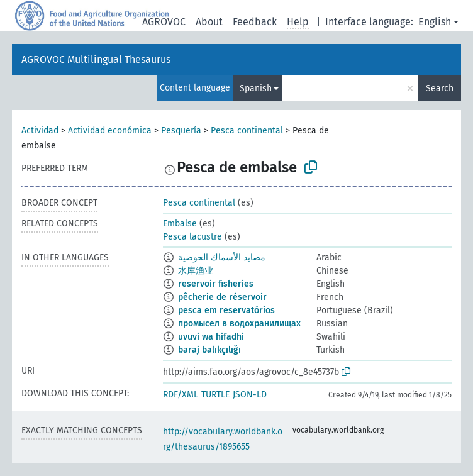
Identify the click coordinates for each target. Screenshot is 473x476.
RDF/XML (181, 395)
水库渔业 (196, 271)
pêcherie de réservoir (222, 297)
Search (440, 88)
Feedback (255, 22)
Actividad (40, 130)
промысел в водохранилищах (239, 324)
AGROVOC (164, 22)
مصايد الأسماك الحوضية (222, 257)
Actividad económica (110, 130)
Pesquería (181, 130)
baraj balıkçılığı (209, 350)
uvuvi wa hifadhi (211, 337)
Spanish (256, 88)
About (209, 22)
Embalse (180, 224)
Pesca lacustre (192, 237)
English (435, 22)
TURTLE (215, 395)
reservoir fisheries (216, 284)
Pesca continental (247, 130)
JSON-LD (250, 395)
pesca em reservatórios (226, 310)
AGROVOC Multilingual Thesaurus (96, 59)
